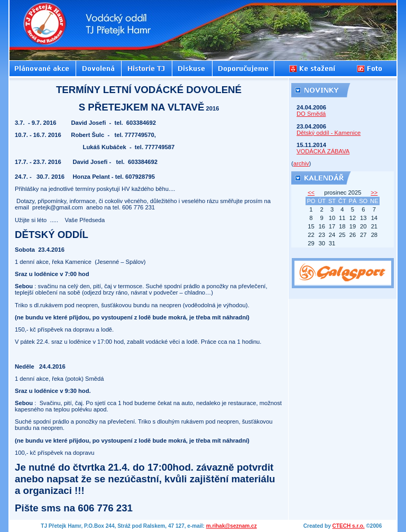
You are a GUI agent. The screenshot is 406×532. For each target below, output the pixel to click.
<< (311, 192)
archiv (301, 163)
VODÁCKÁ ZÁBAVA (323, 151)
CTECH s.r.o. (349, 526)
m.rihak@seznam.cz (232, 526)
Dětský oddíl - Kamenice (329, 133)
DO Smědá (311, 114)
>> (374, 192)
